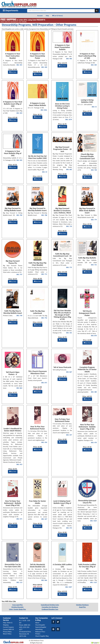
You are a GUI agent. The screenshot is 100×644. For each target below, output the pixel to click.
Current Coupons (8, 627)
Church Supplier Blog (42, 636)
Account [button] (40, 16)
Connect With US (8, 629)
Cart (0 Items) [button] (57, 16)
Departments (10, 10)
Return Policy (7, 634)
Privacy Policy (7, 632)
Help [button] (47, 16)
